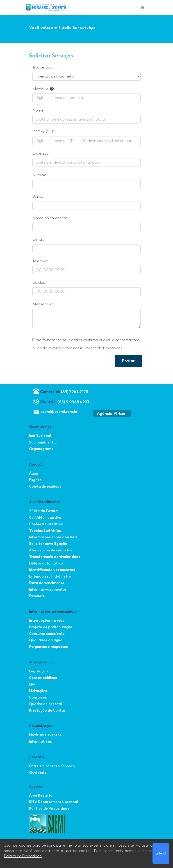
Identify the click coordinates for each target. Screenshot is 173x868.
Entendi (161, 853)
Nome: (38, 110)
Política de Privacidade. (23, 856)
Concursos (38, 697)
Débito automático (46, 563)
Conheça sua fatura (46, 524)
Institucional (40, 436)
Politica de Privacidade (49, 808)
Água (34, 473)
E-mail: (38, 239)
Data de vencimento (47, 583)
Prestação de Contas (47, 710)
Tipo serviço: (43, 67)
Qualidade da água (46, 640)
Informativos (40, 741)
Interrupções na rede (47, 620)
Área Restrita (41, 795)
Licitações (38, 691)
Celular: (39, 282)
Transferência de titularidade (55, 557)
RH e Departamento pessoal (53, 802)
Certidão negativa (45, 517)
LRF (32, 684)
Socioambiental (43, 442)
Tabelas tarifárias (45, 531)
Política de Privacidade (104, 348)
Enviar (128, 361)
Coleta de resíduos (45, 486)
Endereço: (41, 153)
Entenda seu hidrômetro (50, 576)
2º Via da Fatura (43, 511)
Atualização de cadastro (50, 550)
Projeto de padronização (51, 627)
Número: (40, 175)
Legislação (38, 671)
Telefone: (40, 261)
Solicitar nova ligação (48, 544)
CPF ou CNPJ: (44, 132)
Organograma (41, 449)
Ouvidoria (38, 773)
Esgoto (35, 480)
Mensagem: (43, 304)
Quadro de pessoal (45, 704)
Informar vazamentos (48, 589)
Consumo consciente (47, 634)
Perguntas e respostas (49, 647)
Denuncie (37, 596)
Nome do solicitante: (50, 218)
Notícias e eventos (45, 735)
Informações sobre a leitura (53, 537)
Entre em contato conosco (52, 766)
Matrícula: (43, 89)
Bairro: (38, 196)
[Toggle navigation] (142, 8)
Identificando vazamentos (52, 570)
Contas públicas (43, 678)
